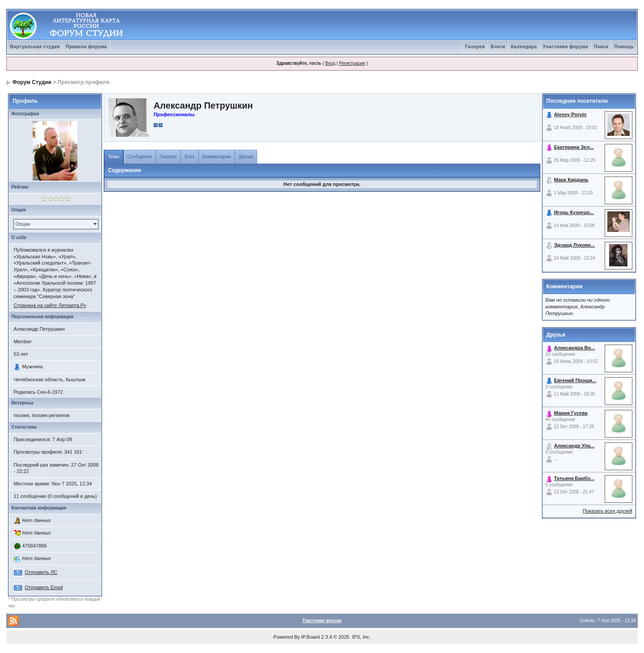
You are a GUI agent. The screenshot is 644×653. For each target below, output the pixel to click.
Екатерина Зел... (574, 147)
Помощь (624, 47)
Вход (330, 63)
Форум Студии (32, 82)
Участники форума (566, 47)
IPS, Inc (361, 637)
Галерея (475, 47)
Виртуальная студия (35, 47)
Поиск (601, 47)
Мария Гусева (571, 413)
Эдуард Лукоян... (574, 245)
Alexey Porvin (570, 114)
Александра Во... (575, 348)
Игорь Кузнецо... (574, 212)
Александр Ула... (574, 446)
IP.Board (311, 637)
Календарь (524, 47)
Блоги (498, 47)
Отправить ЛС (41, 572)
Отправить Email (44, 587)
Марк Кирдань (571, 180)
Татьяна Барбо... (574, 478)
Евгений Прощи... (575, 380)
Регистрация (352, 63)
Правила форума (86, 47)
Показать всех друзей (608, 511)
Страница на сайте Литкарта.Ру (50, 305)
